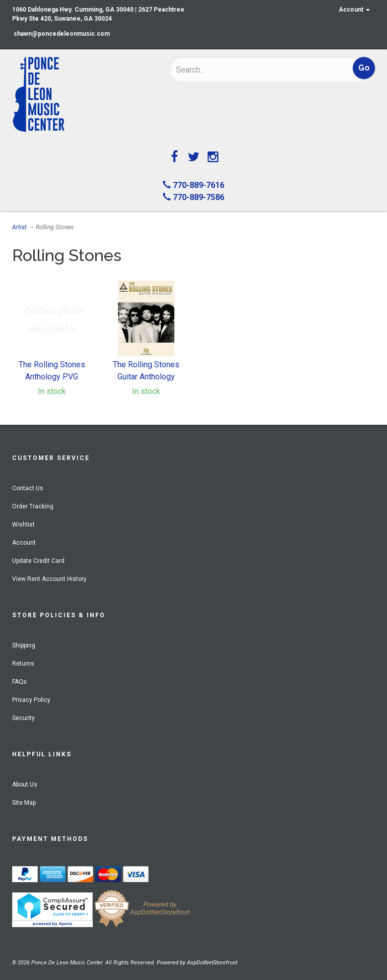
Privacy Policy (31, 700)
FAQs (19, 682)
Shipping (24, 645)
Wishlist (23, 525)
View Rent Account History (49, 579)
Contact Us (28, 488)
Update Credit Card (38, 561)
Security (23, 718)
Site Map (24, 803)
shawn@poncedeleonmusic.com (62, 34)
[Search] (242, 70)
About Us (25, 785)
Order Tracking (33, 506)
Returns (23, 664)
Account (354, 10)
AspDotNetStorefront (212, 963)
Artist (19, 227)
